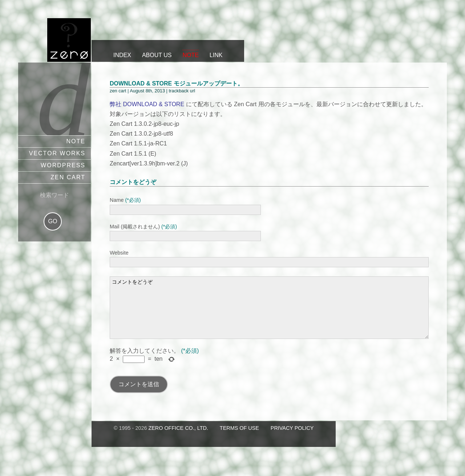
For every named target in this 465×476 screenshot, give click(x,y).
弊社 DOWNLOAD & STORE (147, 104)
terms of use (239, 439)
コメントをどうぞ (269, 313)
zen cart (68, 177)
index (122, 55)
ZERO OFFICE (69, 40)
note (190, 55)
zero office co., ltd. (178, 439)
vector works (57, 153)
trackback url (182, 91)
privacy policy (292, 439)
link (216, 55)
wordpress (63, 165)
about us (157, 55)
